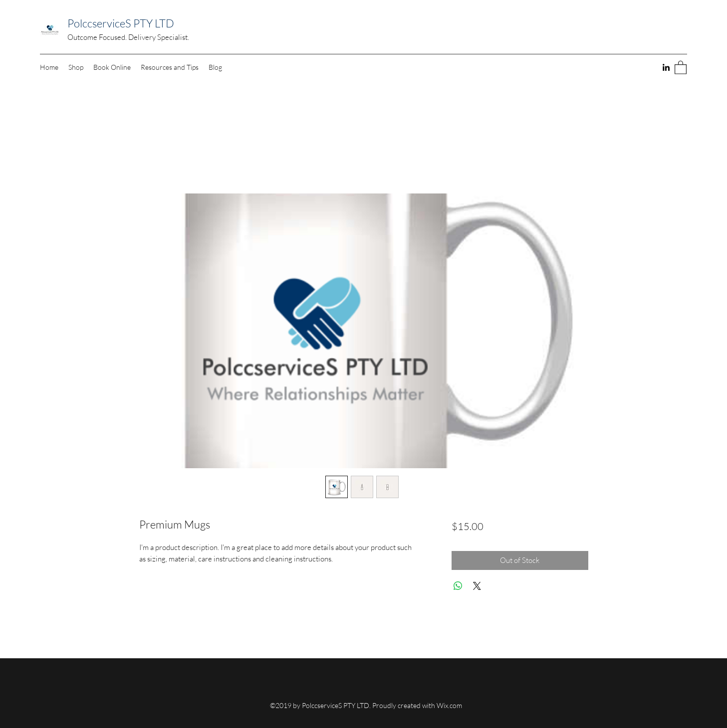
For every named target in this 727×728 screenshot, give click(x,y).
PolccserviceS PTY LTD (121, 23)
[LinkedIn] (666, 67)
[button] (681, 67)
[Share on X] (477, 586)
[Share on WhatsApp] (458, 586)
